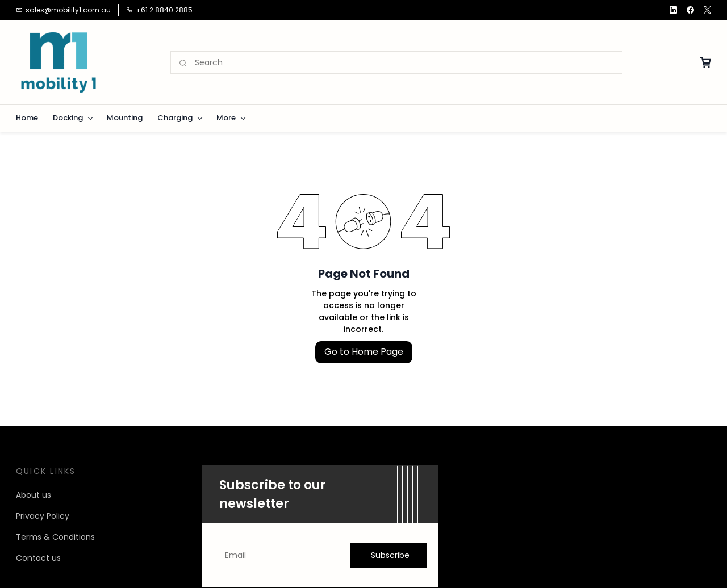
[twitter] (707, 10)
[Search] (408, 63)
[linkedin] (673, 10)
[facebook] (690, 10)
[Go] (183, 63)
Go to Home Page (364, 352)
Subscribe (390, 555)
